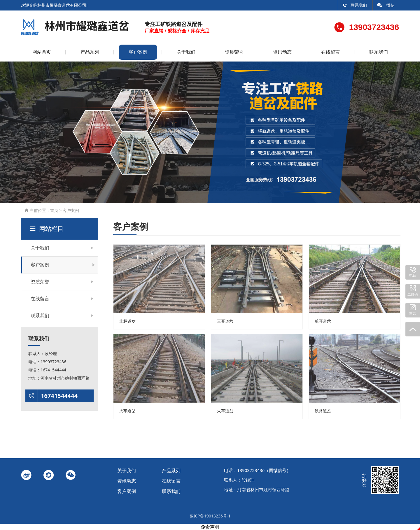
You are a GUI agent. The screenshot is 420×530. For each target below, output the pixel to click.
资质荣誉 (234, 52)
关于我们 (186, 52)
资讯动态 (282, 52)
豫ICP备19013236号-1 (210, 516)
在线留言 (330, 52)
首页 (54, 210)
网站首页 (42, 52)
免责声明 (210, 527)
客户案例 (138, 52)
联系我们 (355, 5)
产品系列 (90, 52)
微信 (386, 5)
